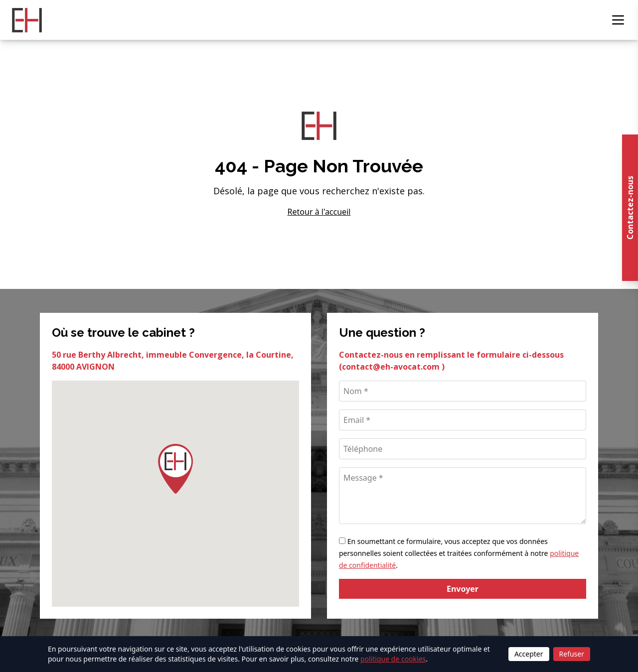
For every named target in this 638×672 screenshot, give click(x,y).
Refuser (572, 654)
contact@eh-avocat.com (392, 367)
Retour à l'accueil (319, 212)
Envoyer (463, 589)
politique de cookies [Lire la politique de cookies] (393, 659)
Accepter (529, 654)
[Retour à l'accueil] (27, 20)
